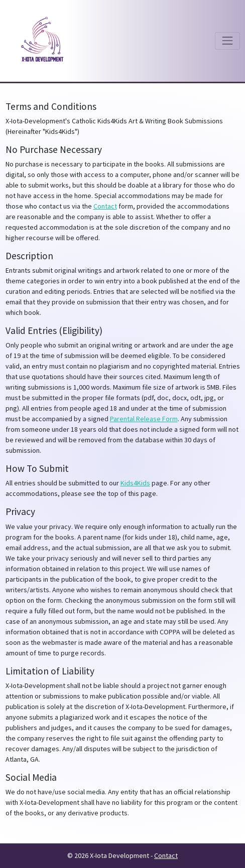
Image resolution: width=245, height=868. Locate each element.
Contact (105, 206)
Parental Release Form (144, 419)
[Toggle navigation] (227, 41)
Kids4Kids (135, 483)
